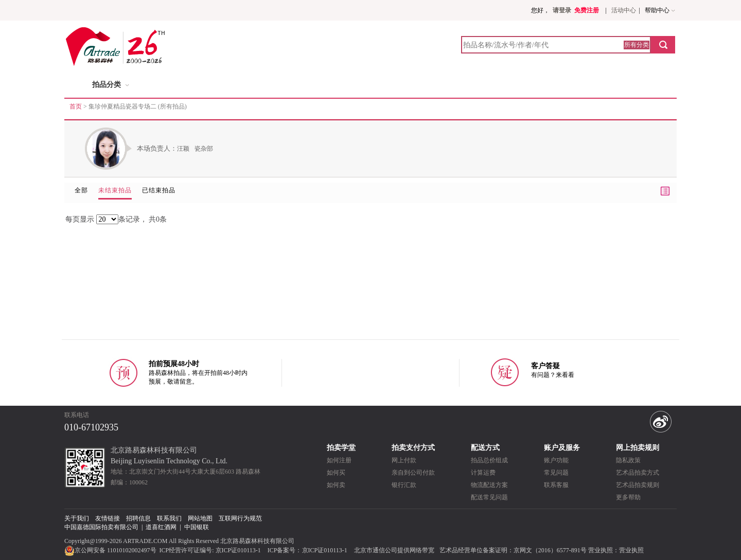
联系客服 (556, 485)
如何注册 (339, 460)
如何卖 (336, 485)
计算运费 (483, 473)
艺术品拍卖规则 (638, 485)
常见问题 (556, 473)
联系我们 (169, 518)
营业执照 (631, 550)
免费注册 (587, 10)
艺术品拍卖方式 (638, 473)
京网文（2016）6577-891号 (550, 550)
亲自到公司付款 (413, 473)
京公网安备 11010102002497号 (111, 550)
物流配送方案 (489, 485)
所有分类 (637, 45)
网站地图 (200, 518)
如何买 (336, 473)
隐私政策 (628, 460)
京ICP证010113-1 (238, 550)
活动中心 (624, 10)
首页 (76, 106)
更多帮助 (628, 497)
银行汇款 (404, 485)
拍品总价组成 (489, 460)
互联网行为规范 (240, 518)
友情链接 (108, 518)
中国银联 (197, 527)
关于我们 (77, 518)
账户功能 (556, 460)
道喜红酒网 (161, 527)
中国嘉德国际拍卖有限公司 (101, 527)
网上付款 (404, 460)
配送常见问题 (489, 497)
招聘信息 (138, 518)
